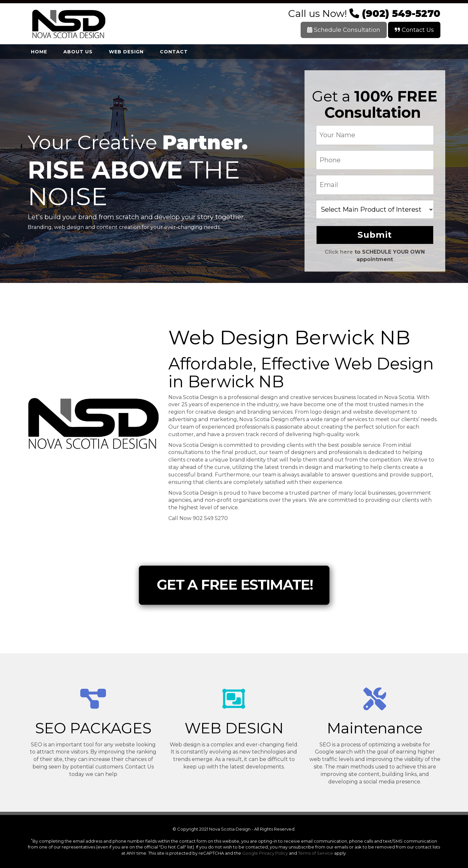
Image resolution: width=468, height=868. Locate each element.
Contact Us (414, 30)
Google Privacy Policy (265, 853)
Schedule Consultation (344, 30)
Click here (339, 252)
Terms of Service (316, 853)
